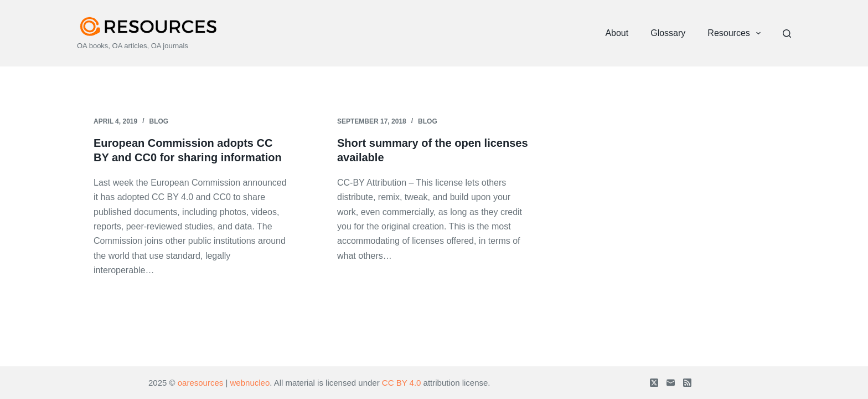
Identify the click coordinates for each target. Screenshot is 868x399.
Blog (159, 121)
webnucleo (250, 383)
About (617, 33)
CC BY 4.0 (402, 383)
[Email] (671, 383)
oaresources (201, 383)
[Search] (787, 34)
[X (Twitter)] (654, 383)
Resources (736, 33)
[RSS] (687, 383)
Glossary (668, 33)
